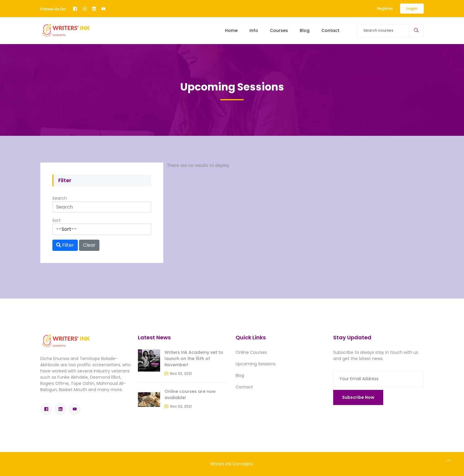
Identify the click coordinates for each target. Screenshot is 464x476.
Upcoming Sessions (256, 364)
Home (231, 30)
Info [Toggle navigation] (254, 30)
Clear (89, 245)
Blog (305, 30)
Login (412, 8)
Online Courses (251, 352)
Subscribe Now (358, 397)
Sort (57, 220)
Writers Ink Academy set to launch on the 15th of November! (181, 359)
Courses (279, 30)
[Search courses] (383, 31)
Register (385, 8)
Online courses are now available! (177, 395)
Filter (65, 245)
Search (60, 198)
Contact (330, 30)
